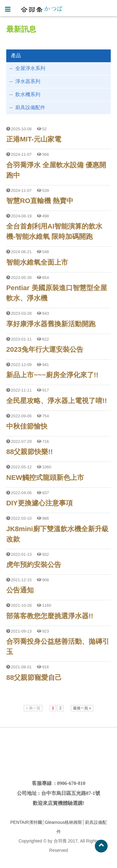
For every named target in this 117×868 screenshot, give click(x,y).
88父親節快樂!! (29, 452)
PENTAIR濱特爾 (26, 822)
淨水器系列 (28, 81)
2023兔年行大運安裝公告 (45, 349)
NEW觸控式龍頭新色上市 (45, 478)
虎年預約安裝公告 (34, 565)
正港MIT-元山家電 (34, 139)
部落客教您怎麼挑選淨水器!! (50, 616)
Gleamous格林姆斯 (63, 822)
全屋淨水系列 (30, 68)
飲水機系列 (28, 94)
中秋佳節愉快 (27, 426)
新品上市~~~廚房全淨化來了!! (52, 375)
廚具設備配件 (30, 107)
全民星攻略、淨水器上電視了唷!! (57, 401)
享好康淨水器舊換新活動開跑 (51, 324)
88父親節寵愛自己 (34, 678)
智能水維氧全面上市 (37, 262)
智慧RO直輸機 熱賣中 (40, 201)
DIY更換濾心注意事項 (39, 503)
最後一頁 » (82, 708)
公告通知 (20, 590)
